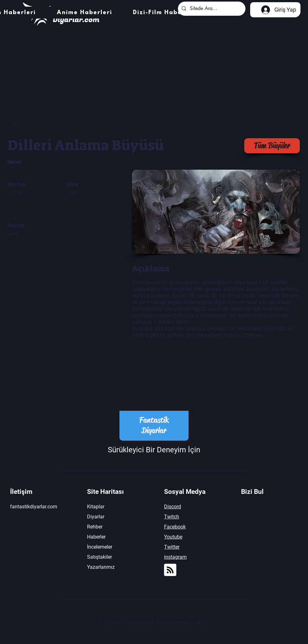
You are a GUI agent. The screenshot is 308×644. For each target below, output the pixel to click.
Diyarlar (96, 517)
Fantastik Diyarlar (154, 425)
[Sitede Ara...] (211, 9)
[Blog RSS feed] (170, 570)
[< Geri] (30, 124)
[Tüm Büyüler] (272, 146)
